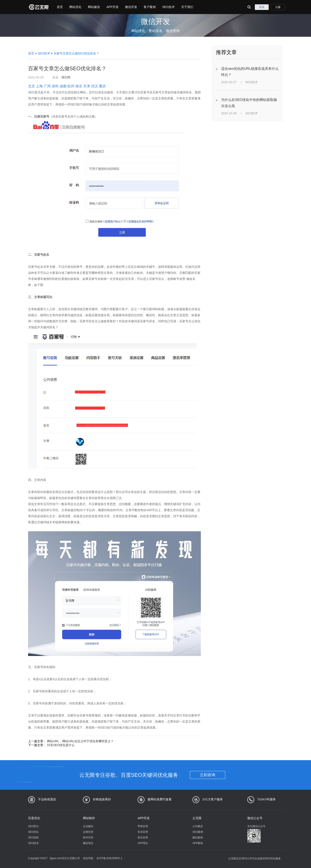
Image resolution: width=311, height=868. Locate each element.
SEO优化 (33, 832)
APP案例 (198, 843)
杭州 (71, 86)
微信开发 (131, 7)
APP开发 (113, 7)
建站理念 (88, 843)
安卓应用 (143, 832)
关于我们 (187, 7)
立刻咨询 (208, 775)
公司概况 (198, 826)
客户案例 (150, 7)
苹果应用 (143, 826)
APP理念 (143, 843)
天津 (87, 86)
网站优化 (75, 7)
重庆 (102, 86)
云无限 (197, 818)
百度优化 (34, 818)
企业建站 (88, 826)
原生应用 (143, 838)
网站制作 (89, 818)
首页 (60, 7)
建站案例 (198, 838)
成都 (63, 86)
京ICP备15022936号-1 (109, 858)
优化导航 (88, 858)
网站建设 (94, 7)
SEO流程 (33, 838)
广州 (47, 86)
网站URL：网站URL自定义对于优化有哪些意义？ (80, 741)
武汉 (95, 86)
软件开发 (88, 838)
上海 (39, 86)
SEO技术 (168, 7)
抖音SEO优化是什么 (61, 745)
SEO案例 (198, 832)
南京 (79, 86)
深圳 (55, 86)
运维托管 (88, 832)
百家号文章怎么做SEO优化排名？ (76, 53)
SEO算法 (33, 826)
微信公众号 (255, 818)
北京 (32, 86)
